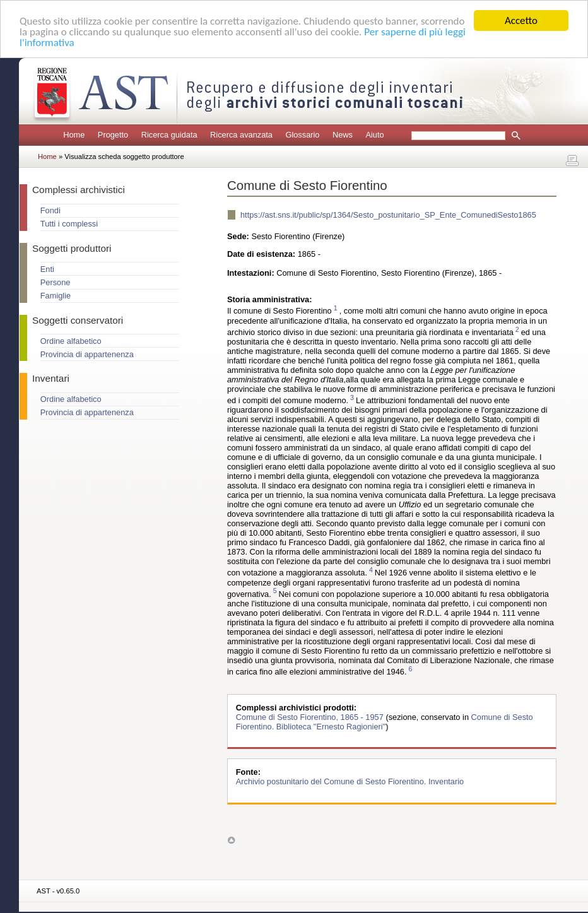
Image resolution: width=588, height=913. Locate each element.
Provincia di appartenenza (87, 354)
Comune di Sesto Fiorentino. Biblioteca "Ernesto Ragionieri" (385, 722)
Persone (56, 282)
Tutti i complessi (69, 224)
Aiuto (374, 135)
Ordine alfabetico (71, 341)
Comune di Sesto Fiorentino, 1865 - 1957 (311, 717)
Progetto (113, 135)
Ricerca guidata (169, 135)
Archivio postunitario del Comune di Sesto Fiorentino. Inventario (350, 781)
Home (74, 135)
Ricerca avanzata (241, 135)
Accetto (521, 21)
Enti (47, 269)
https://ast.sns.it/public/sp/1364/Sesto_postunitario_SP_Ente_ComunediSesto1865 (388, 215)
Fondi (50, 210)
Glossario (302, 135)
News (343, 135)
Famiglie (56, 296)
